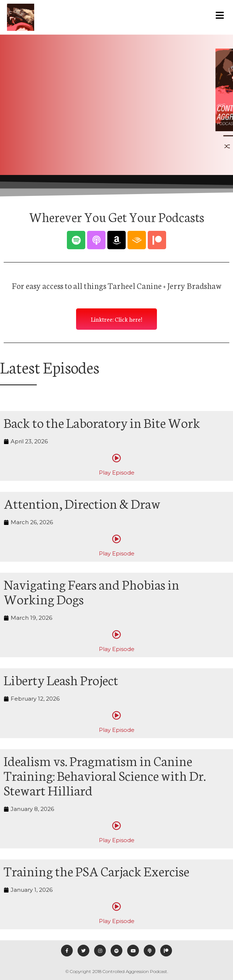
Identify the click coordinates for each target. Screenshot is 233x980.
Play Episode (117, 473)
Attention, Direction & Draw (82, 503)
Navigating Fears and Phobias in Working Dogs (92, 591)
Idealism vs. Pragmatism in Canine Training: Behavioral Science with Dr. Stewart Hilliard (105, 775)
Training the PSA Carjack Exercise (96, 870)
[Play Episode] (116, 458)
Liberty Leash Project (61, 679)
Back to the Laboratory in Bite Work (102, 422)
